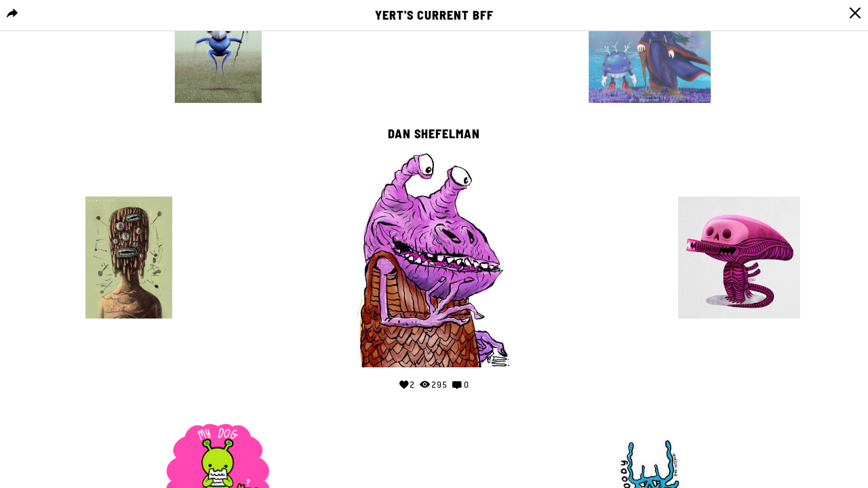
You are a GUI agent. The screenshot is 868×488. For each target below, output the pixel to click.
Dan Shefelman (434, 134)
